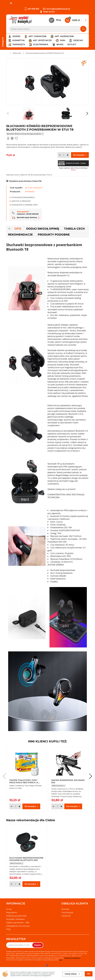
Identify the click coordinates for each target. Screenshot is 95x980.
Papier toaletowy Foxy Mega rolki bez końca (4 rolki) (24, 781)
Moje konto (49, 12)
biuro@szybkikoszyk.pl (57, 9)
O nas (9, 909)
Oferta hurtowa (58, 786)
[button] (87, 113)
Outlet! (72, 44)
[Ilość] (64, 155)
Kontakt (65, 909)
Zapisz (38, 945)
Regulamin (12, 912)
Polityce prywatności (72, 958)
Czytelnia (66, 916)
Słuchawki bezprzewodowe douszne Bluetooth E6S (26, 859)
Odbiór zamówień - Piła (18, 923)
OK (89, 974)
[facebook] (47, 965)
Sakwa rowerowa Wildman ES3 (68, 781)
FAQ (8, 929)
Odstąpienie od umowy (18, 926)
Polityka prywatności (16, 916)
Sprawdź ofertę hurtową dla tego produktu (25, 134)
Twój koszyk (67, 912)
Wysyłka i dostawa (15, 919)
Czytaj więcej (72, 974)
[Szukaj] (83, 29)
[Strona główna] (7, 53)
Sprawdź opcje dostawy (26, 217)
